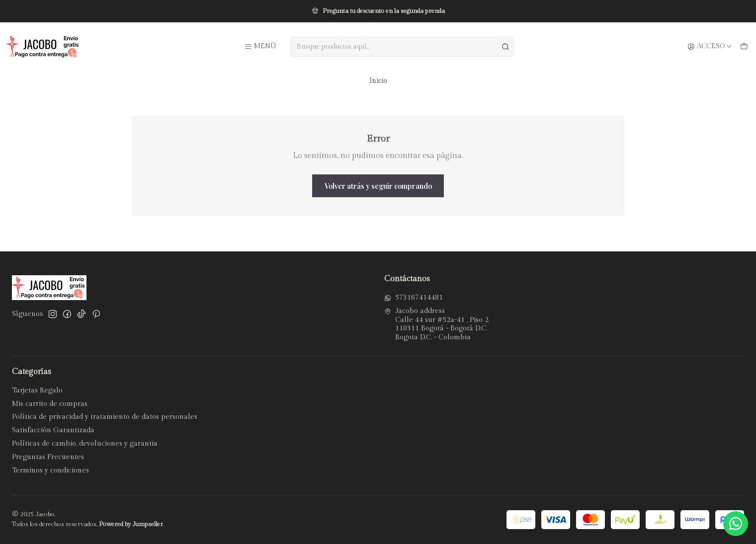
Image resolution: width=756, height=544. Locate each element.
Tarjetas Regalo (37, 390)
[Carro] (744, 47)
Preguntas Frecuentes (48, 457)
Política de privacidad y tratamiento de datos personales (105, 417)
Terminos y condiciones (50, 470)
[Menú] (260, 47)
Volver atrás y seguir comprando (378, 186)
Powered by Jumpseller (131, 524)
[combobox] (402, 47)
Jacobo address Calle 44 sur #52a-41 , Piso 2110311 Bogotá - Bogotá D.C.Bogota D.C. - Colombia (436, 324)
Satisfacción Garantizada (53, 430)
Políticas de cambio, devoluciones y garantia (85, 444)
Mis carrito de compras (50, 404)
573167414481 (414, 298)
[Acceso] (710, 47)
